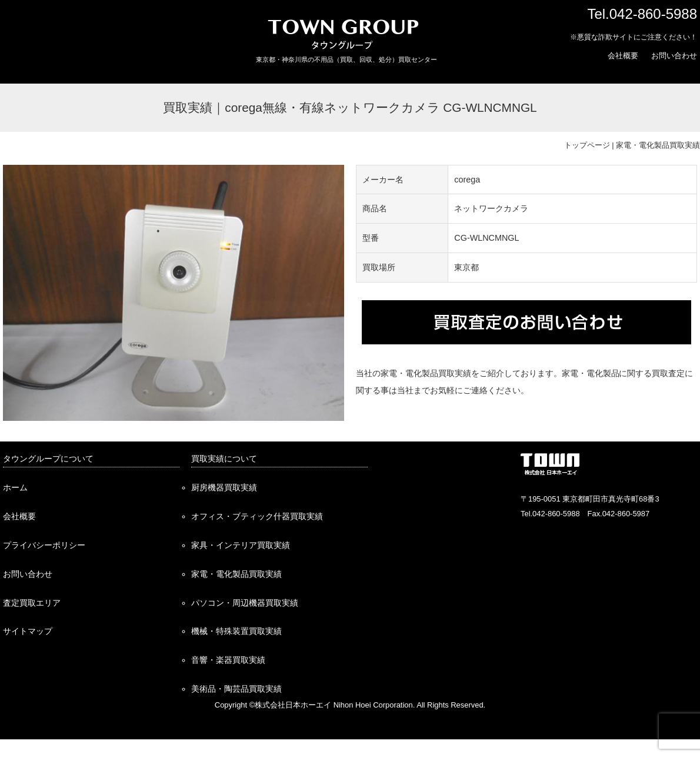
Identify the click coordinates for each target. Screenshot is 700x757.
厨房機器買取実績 (224, 487)
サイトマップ (28, 631)
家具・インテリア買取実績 (241, 545)
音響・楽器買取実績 (228, 660)
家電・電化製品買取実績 (658, 145)
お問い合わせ (674, 56)
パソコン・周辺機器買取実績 (245, 603)
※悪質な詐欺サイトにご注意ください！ (634, 37)
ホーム (15, 487)
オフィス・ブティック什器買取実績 (257, 516)
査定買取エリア (32, 603)
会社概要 (623, 56)
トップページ (587, 145)
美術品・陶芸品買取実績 (236, 689)
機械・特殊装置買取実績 (236, 631)
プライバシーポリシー (44, 545)
